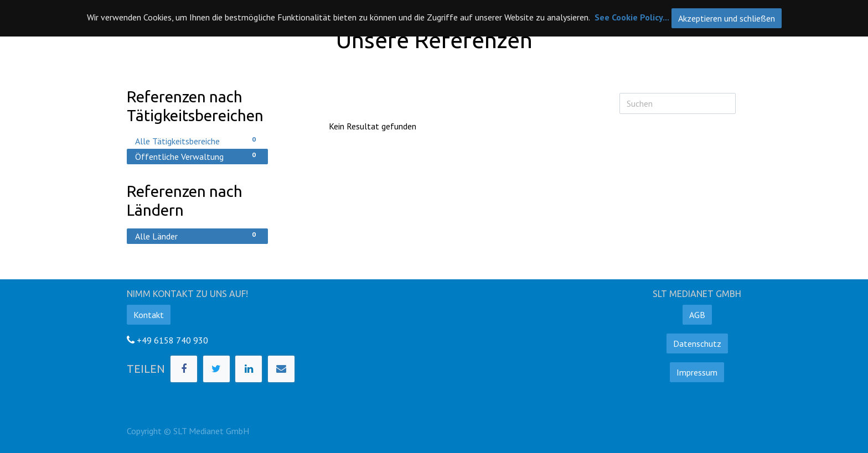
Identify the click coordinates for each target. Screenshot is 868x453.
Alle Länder (197, 236)
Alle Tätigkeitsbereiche (197, 140)
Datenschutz (697, 343)
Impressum (697, 372)
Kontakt (149, 315)
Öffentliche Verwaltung (197, 156)
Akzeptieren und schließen (727, 18)
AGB (697, 315)
